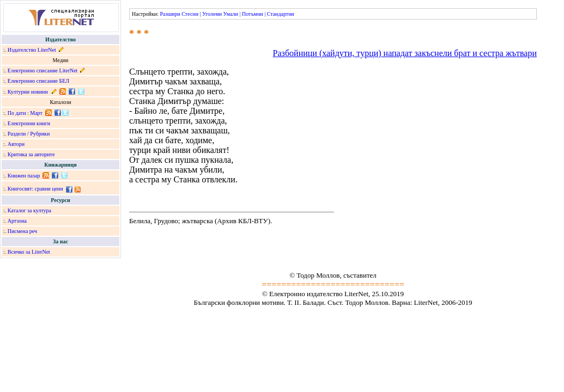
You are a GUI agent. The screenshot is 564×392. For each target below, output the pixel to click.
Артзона (17, 221)
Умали (231, 14)
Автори (16, 144)
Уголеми (212, 14)
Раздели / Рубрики (29, 134)
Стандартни (281, 14)
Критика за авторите (31, 154)
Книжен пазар (24, 176)
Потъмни (253, 14)
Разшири (170, 14)
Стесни (190, 14)
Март (36, 113)
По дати (17, 113)
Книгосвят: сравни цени (35, 189)
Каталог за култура (29, 210)
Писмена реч (22, 231)
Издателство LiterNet (32, 50)
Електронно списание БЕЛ (38, 81)
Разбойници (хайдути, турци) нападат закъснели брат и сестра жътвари (405, 53)
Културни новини (28, 92)
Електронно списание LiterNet (43, 71)
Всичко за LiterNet (29, 252)
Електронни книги (29, 123)
